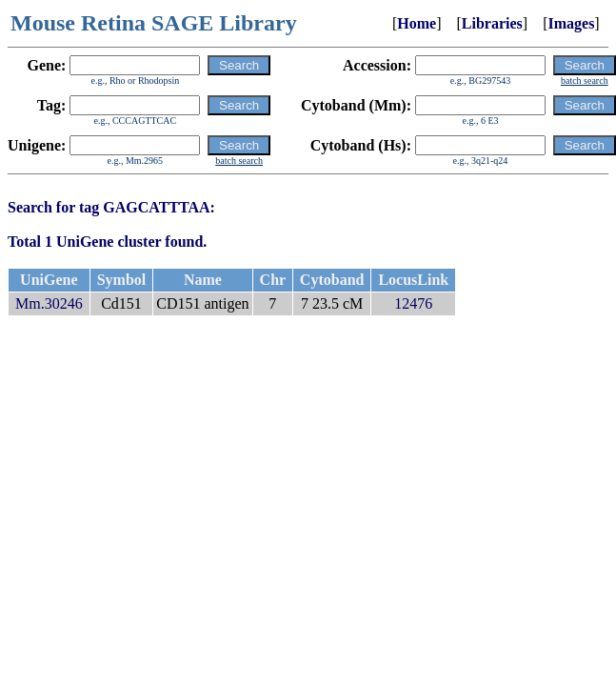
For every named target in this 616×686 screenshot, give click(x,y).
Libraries (492, 23)
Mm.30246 (49, 303)
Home (417, 23)
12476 (413, 303)
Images (571, 23)
